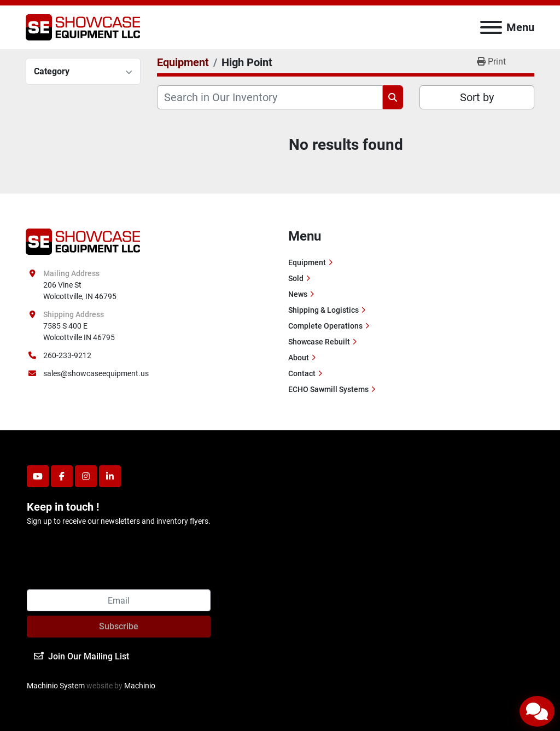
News (298, 294)
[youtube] (38, 476)
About (299, 358)
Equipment (307, 262)
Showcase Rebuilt (319, 342)
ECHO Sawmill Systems (328, 389)
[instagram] (86, 476)
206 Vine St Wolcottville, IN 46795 (80, 291)
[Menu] (491, 27)
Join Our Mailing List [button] (81, 656)
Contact (302, 373)
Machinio (140, 686)
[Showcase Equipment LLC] (83, 241)
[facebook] (62, 476)
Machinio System (56, 686)
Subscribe (119, 626)
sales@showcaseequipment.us (96, 373)
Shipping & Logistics (323, 310)
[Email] (119, 600)
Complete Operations (325, 326)
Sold (296, 278)
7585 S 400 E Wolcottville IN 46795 (79, 332)
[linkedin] (110, 476)
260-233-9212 (67, 355)
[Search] (270, 97)
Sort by (477, 97)
